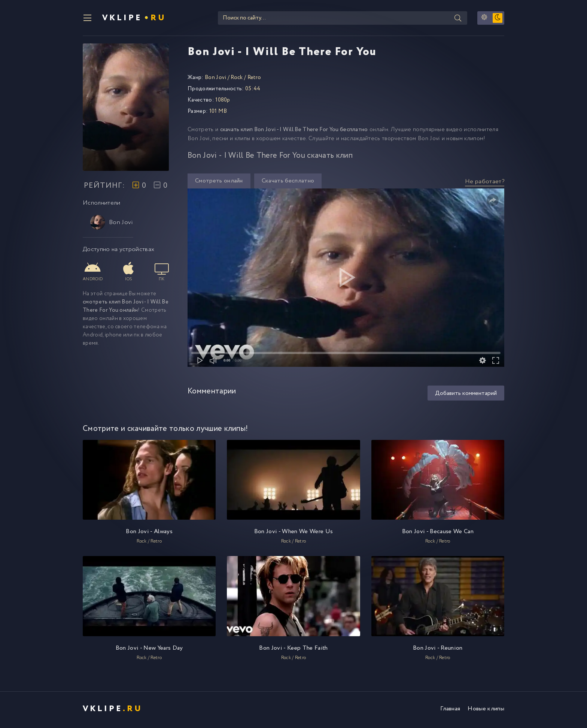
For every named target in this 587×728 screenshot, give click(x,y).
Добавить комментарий (466, 395)
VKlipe (135, 19)
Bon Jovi (112, 224)
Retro (254, 79)
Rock (237, 79)
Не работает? (485, 183)
